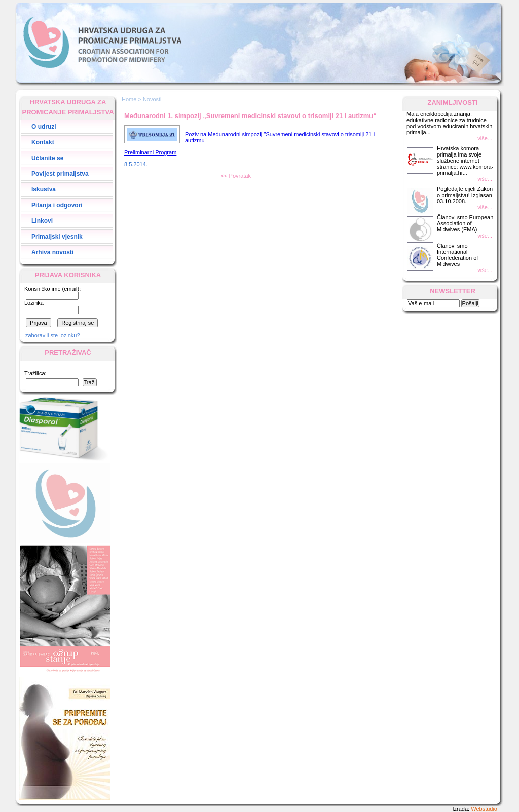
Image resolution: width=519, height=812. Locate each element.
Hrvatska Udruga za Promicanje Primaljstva (102, 43)
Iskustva (44, 189)
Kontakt (43, 142)
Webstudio (484, 809)
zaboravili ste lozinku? (53, 335)
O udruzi (44, 127)
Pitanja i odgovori (57, 205)
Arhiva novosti (52, 252)
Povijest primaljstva (60, 174)
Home (129, 99)
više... (485, 138)
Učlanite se (47, 158)
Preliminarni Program (150, 152)
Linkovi (42, 221)
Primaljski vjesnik (57, 237)
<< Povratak (236, 176)
